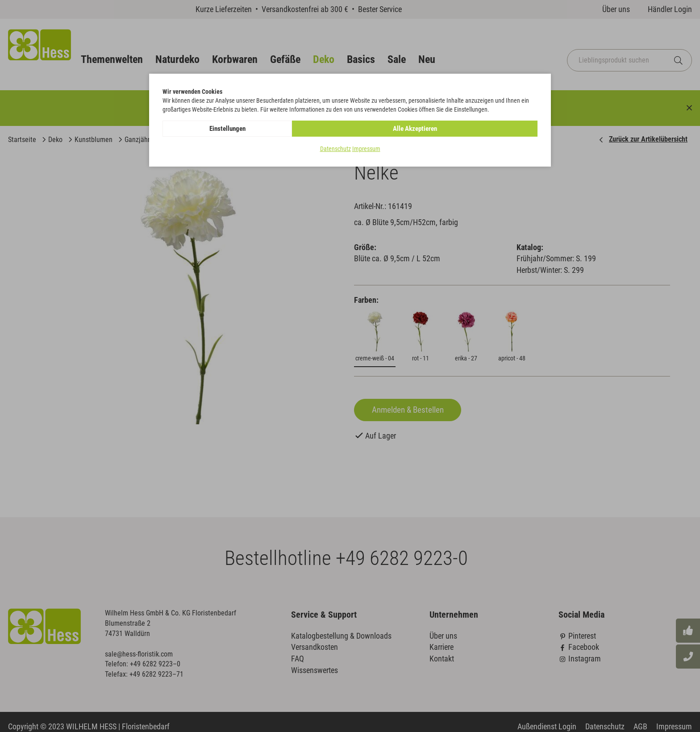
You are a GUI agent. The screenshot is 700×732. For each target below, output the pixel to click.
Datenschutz (335, 149)
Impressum (366, 149)
